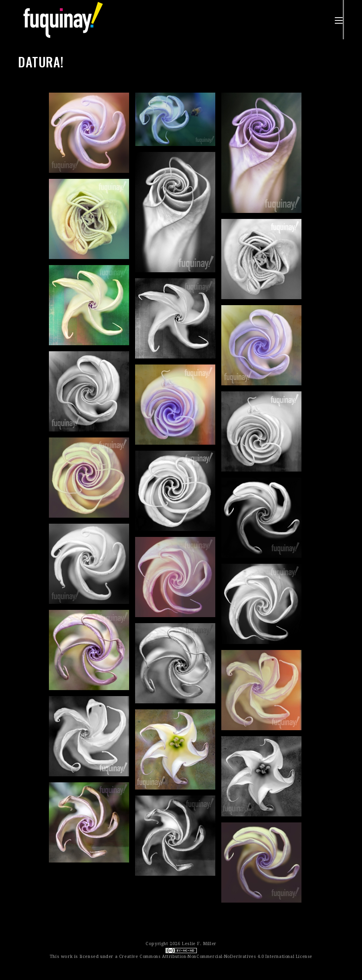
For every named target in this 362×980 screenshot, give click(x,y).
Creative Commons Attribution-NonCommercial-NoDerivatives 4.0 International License (215, 957)
